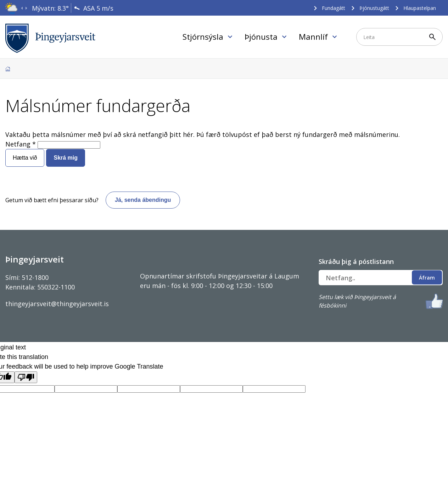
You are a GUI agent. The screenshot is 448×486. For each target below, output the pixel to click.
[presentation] (22, 8)
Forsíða (8, 69)
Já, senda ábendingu (143, 200)
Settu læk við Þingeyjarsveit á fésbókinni (357, 301)
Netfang (18, 144)
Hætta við (25, 158)
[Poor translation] (26, 377)
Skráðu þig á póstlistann (356, 261)
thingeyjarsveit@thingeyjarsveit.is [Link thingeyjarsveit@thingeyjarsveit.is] (57, 304)
